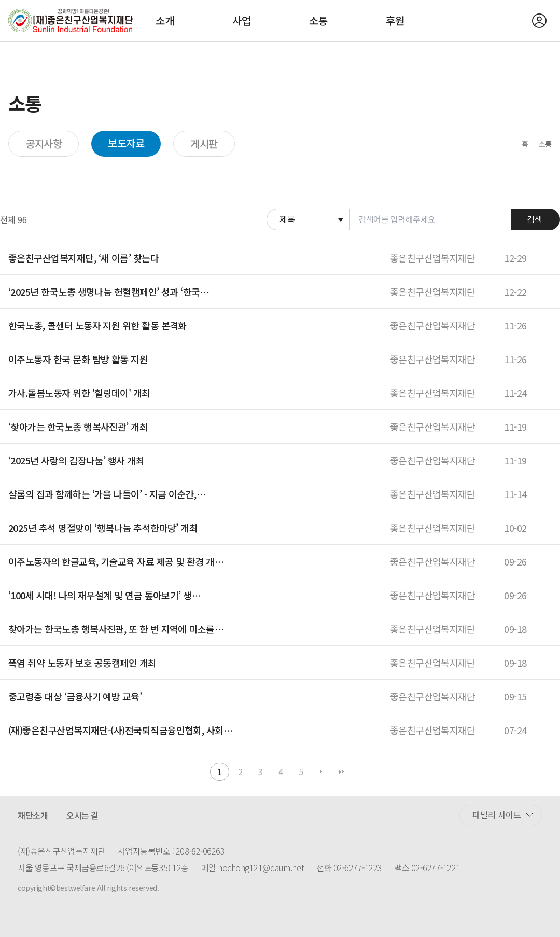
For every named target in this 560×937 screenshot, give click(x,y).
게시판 (204, 143)
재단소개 (33, 815)
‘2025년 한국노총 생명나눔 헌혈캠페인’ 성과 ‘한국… (109, 292)
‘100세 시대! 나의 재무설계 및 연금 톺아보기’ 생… (104, 595)
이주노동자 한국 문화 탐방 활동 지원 (78, 359)
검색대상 (267, 209)
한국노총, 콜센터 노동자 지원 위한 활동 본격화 (97, 325)
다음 (321, 772)
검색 (535, 219)
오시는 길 (82, 815)
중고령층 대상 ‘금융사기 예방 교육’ (75, 696)
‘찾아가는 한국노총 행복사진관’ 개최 (78, 426)
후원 (395, 21)
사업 (242, 21)
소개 (165, 21)
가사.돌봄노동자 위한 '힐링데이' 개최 (79, 393)
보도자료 (126, 143)
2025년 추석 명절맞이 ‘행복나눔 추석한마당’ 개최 (103, 528)
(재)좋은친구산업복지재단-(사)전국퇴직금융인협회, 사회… (120, 730)
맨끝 (341, 772)
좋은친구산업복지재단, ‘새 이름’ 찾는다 (83, 258)
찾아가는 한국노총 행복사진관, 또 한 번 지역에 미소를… (116, 629)
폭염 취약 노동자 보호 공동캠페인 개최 (82, 663)
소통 (318, 21)
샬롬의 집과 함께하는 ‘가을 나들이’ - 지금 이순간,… (107, 494)
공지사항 (44, 143)
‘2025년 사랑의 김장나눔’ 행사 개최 (76, 460)
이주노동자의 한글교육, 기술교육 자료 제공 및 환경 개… (116, 561)
